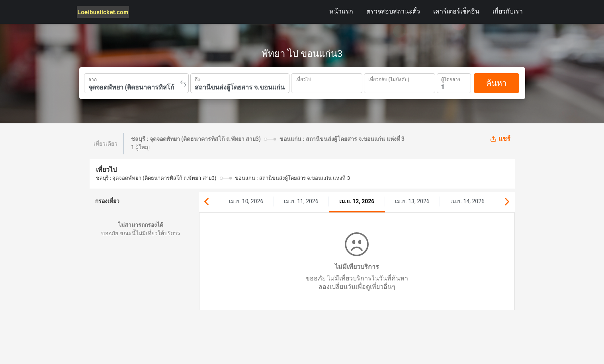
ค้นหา (496, 83)
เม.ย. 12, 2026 (357, 201)
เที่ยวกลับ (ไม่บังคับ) (389, 79)
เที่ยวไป (303, 79)
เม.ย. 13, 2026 (412, 201)
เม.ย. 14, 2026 (467, 201)
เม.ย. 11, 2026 (301, 201)
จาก (93, 79)
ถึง (197, 79)
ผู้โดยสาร (451, 79)
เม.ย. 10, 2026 (246, 201)
